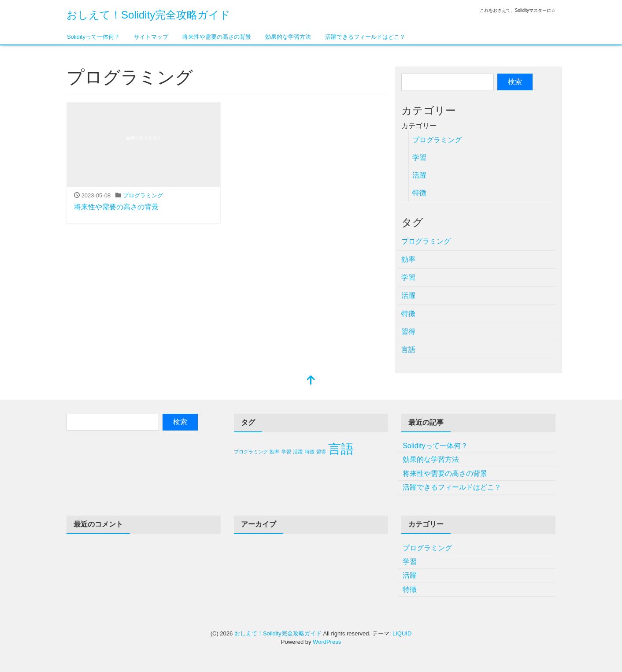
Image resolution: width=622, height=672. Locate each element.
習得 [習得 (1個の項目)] (321, 452)
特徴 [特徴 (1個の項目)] (310, 452)
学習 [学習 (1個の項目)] (286, 452)
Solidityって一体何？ (93, 37)
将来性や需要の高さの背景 (217, 37)
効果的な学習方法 (288, 37)
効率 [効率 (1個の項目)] (274, 452)
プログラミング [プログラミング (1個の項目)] (251, 452)
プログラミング (143, 195)
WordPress (327, 642)
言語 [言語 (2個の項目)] (341, 449)
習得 (408, 332)
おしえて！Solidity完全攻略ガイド (148, 15)
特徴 (419, 193)
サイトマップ (151, 37)
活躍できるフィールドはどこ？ (365, 37)
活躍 (419, 175)
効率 (408, 259)
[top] (311, 381)
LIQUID (402, 633)
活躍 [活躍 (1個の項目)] (298, 452)
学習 (419, 158)
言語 (408, 350)
